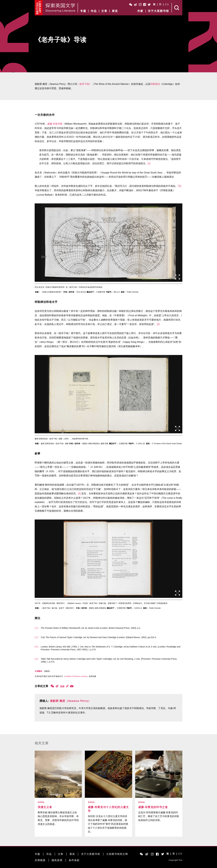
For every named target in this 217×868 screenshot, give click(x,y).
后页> (187, 242)
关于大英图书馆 (158, 11)
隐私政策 (57, 860)
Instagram (140, 5)
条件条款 (74, 860)
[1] (149, 163)
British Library (39, 8)
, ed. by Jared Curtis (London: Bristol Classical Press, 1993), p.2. (91, 628)
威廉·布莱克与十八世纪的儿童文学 (108, 809)
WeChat (131, 5)
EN (167, 5)
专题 (83, 11)
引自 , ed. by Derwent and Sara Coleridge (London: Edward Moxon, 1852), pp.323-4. (99, 637)
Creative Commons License (76, 676)
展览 (115, 11)
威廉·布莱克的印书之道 (153, 807)
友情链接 (40, 860)
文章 (104, 11)
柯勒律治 (155, 84)
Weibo (135, 5)
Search (177, 8)
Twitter (149, 5)
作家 (140, 11)
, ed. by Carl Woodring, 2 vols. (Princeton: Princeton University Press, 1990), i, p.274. (109, 660)
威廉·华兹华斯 (55, 124)
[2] (180, 186)
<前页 (30, 242)
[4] (79, 494)
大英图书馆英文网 (117, 854)
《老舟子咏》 (84, 84)
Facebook (145, 5)
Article (41, 802)
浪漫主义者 (45, 807)
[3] (158, 324)
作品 (94, 11)
